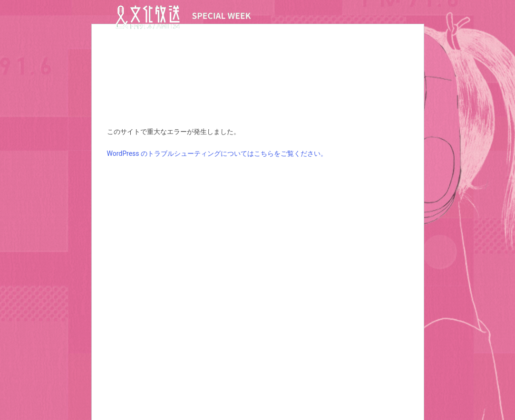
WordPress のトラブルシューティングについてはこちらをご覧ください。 (217, 153)
